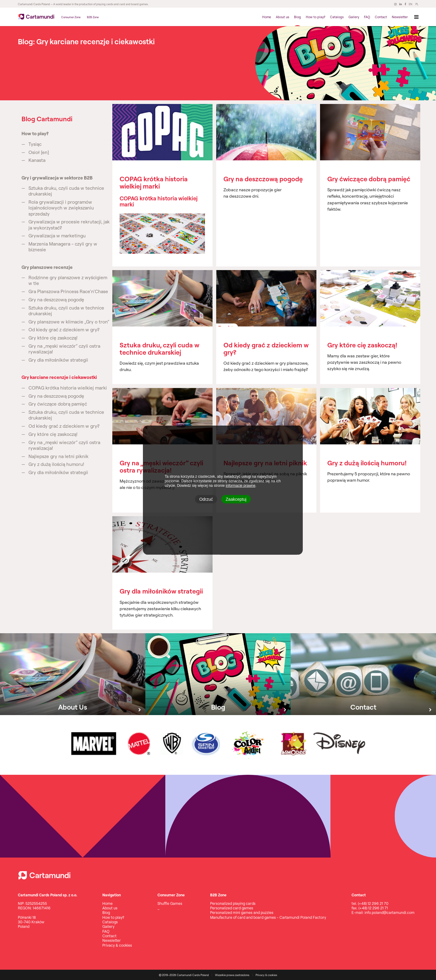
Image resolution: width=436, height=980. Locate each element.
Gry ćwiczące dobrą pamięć (58, 404)
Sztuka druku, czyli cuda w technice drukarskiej (66, 191)
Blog (297, 17)
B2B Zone (93, 17)
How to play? (315, 17)
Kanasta (37, 160)
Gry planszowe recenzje (47, 267)
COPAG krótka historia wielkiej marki (68, 388)
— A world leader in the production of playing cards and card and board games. (99, 4)
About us (282, 17)
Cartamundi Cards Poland (34, 4)
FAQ (367, 17)
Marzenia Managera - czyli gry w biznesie (63, 247)
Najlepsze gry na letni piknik (58, 456)
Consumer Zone (71, 17)
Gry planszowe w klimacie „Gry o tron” (69, 322)
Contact (381, 17)
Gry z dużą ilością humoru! (56, 464)
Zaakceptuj (236, 499)
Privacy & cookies (117, 945)
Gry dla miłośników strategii (58, 360)
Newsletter (400, 17)
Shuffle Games (170, 903)
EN (411, 4)
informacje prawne (240, 486)
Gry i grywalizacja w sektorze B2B (57, 178)
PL (417, 4)
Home (267, 17)
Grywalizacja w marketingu (57, 236)
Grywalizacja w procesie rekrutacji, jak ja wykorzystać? (69, 225)
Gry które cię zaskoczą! (53, 338)
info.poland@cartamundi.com (390, 913)
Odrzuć (206, 499)
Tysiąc (35, 144)
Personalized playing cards (233, 903)
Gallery (354, 17)
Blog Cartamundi (47, 119)
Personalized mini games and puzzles (242, 913)
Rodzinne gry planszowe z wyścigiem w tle (68, 280)
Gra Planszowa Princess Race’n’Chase (68, 291)
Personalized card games (232, 908)
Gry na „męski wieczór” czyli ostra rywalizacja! (64, 349)
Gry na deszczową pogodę (56, 300)
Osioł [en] (39, 152)
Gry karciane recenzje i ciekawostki (59, 377)
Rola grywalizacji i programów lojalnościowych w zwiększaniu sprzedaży (61, 208)
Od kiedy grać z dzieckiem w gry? (64, 330)
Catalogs (337, 17)
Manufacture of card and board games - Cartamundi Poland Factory (268, 917)
